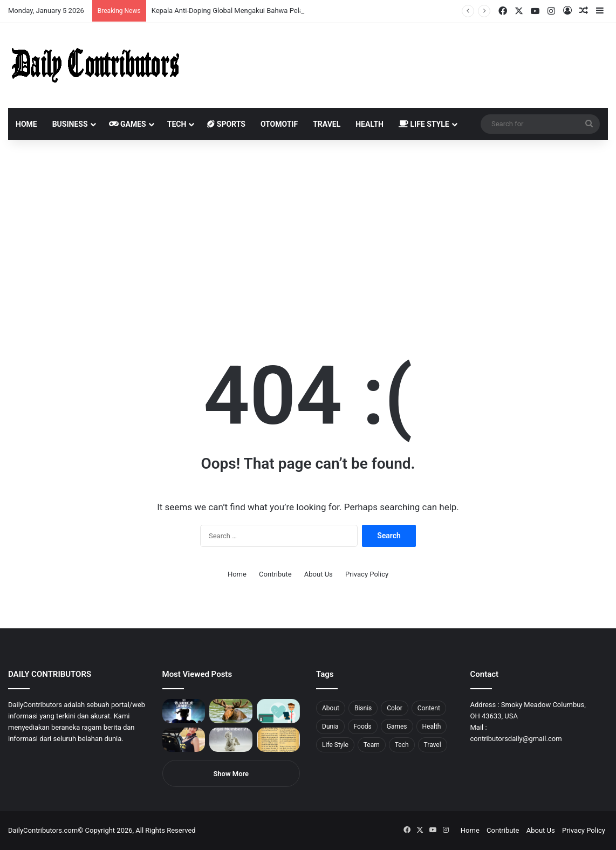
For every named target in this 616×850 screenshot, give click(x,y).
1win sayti (6, 0)
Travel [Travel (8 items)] (433, 745)
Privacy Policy (367, 574)
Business (70, 124)
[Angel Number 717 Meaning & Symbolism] (231, 740)
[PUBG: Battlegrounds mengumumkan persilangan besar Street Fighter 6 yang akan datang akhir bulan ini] (184, 711)
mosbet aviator (144, 0)
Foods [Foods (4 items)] (363, 726)
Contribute (275, 574)
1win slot (101, 0)
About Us (319, 574)
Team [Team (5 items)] (372, 745)
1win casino (88, 0)
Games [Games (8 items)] (397, 726)
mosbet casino (93, 0)
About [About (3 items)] (331, 708)
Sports (226, 124)
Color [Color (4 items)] (394, 708)
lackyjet (124, 0)
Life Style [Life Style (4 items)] (335, 745)
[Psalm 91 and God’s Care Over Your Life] (278, 740)
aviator (119, 0)
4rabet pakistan (169, 0)
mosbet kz (126, 0)
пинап (121, 0)
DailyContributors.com (43, 830)
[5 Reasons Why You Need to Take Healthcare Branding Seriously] (278, 711)
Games (128, 124)
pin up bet (133, 0)
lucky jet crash (116, 0)
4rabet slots (28, 0)
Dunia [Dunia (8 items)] (330, 726)
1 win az (85, 0)
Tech (177, 124)
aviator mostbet (137, 0)
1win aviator (35, 0)
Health (369, 124)
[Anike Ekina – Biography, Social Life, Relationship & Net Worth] (184, 740)
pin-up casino (110, 0)
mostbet (1, 0)
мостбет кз (78, 0)
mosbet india (39, 0)
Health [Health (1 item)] (432, 726)
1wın (61, 0)
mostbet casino (14, 0)
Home (26, 124)
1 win (4, 0)
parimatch (130, 0)
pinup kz (157, 0)
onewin (141, 0)
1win (60, 0)
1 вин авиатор (24, 0)
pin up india (57, 0)
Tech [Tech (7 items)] (402, 745)
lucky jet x (165, 0)
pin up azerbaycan (65, 0)
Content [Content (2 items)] (429, 708)
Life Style (424, 124)
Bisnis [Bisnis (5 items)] (363, 708)
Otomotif (279, 124)
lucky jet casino (97, 0)
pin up (69, 0)
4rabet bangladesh (49, 0)
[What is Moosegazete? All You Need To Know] (231, 711)
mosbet (104, 0)
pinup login (150, 0)
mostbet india (10, 0)
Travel (327, 124)
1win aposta (54, 0)
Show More (231, 774)
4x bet (45, 0)
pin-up (148, 0)
